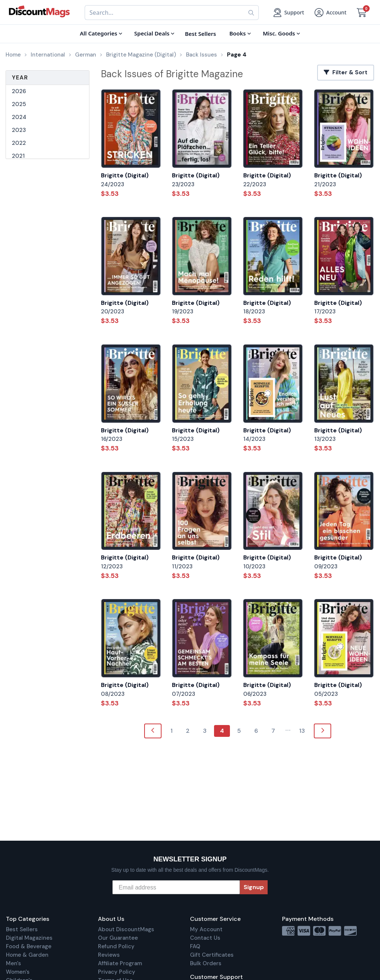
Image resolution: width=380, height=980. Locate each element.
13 (302, 731)
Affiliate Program (120, 963)
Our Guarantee (118, 938)
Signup (254, 887)
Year (20, 78)
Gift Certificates (212, 955)
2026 (19, 91)
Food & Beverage (29, 946)
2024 (19, 117)
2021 (18, 156)
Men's (13, 963)
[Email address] (176, 887)
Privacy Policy (117, 972)
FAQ (195, 946)
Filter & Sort (346, 72)
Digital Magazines (29, 938)
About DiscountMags (126, 929)
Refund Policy (116, 946)
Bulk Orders (206, 963)
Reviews (109, 955)
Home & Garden (27, 955)
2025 (19, 104)
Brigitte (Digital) (125, 175)
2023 (19, 130)
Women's (18, 972)
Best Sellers (22, 929)
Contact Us (205, 938)
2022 (19, 143)
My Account (206, 929)
